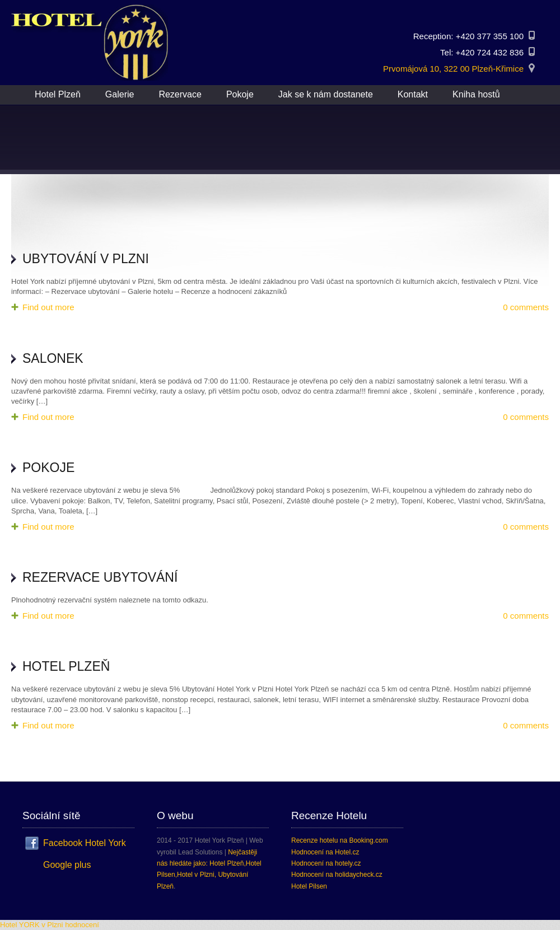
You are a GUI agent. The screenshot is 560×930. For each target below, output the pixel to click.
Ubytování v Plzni (86, 259)
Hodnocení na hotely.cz (326, 863)
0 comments (526, 307)
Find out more (48, 307)
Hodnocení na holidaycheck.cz (337, 875)
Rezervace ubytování (100, 577)
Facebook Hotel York (85, 843)
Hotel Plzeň (66, 666)
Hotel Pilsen (309, 886)
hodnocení (82, 925)
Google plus (67, 865)
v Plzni (52, 925)
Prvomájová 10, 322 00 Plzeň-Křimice (453, 69)
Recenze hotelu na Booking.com (340, 840)
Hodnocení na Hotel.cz (325, 852)
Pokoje (48, 468)
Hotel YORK (20, 925)
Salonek (53, 358)
